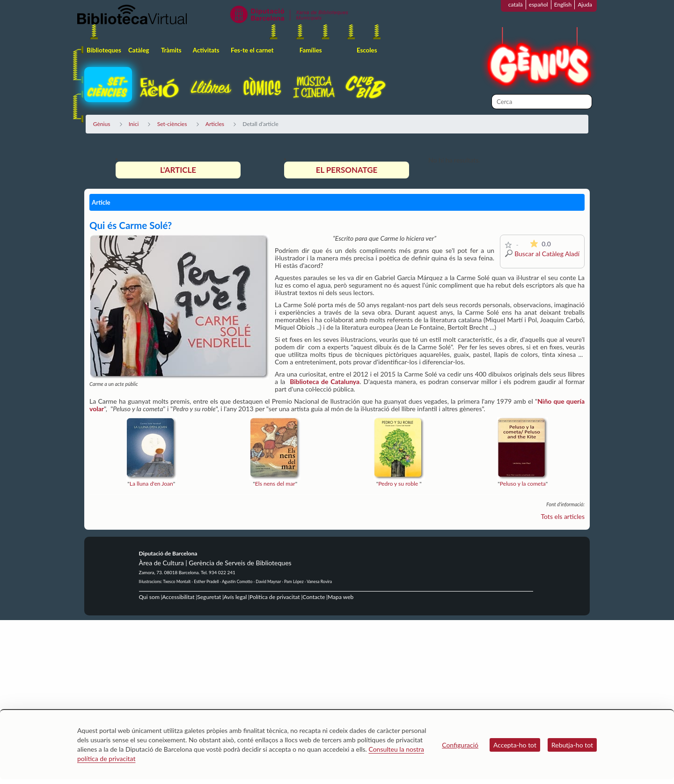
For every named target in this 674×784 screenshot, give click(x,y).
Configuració (460, 745)
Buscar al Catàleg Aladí (547, 254)
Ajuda (585, 4)
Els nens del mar (275, 484)
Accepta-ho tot (515, 745)
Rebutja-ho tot (572, 745)
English (563, 4)
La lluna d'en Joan (151, 484)
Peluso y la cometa (523, 484)
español (538, 4)
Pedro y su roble (398, 484)
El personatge (347, 170)
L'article (178, 170)
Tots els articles (563, 516)
